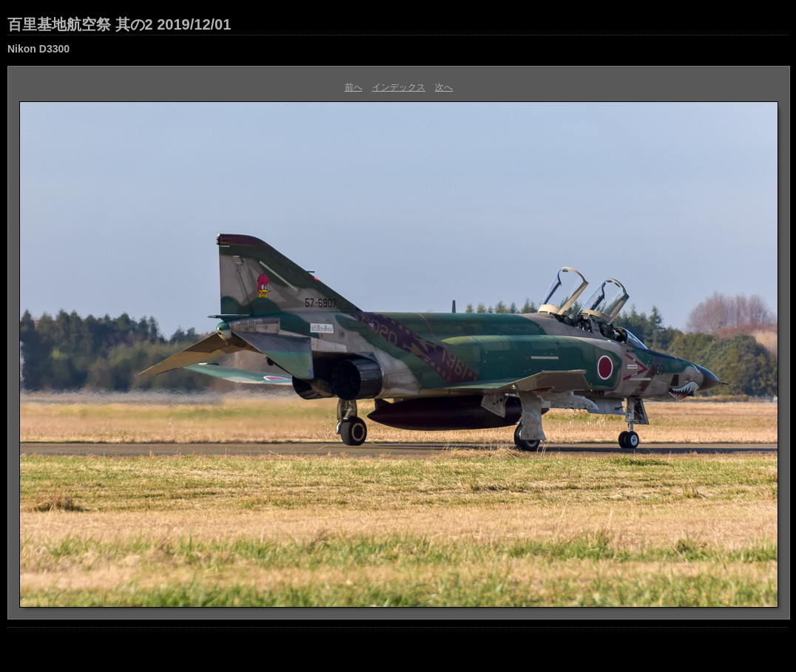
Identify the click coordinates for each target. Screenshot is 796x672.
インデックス (399, 87)
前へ (354, 87)
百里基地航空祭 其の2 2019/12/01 (119, 24)
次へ (444, 87)
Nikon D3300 (38, 49)
